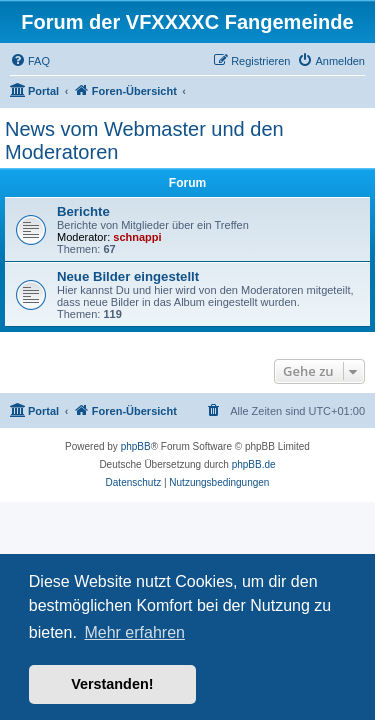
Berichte (83, 211)
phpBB (136, 446)
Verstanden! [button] (112, 684)
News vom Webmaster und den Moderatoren (144, 140)
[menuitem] (30, 61)
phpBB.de (254, 464)
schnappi (137, 237)
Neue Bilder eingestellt (128, 276)
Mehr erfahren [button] (134, 632)
